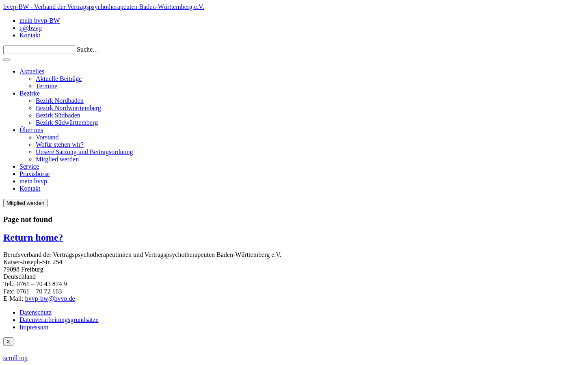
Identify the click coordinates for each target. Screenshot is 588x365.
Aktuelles (32, 71)
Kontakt (30, 35)
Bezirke (30, 93)
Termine (46, 86)
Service (29, 166)
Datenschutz (36, 312)
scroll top (15, 358)
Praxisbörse (35, 174)
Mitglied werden (57, 159)
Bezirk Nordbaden (60, 101)
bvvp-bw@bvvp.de (50, 299)
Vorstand (47, 137)
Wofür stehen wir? (60, 144)
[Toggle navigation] (6, 60)
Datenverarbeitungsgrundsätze (59, 320)
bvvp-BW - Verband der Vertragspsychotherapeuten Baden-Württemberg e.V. (104, 7)
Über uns (31, 130)
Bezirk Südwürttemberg (67, 123)
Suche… (88, 49)
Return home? (33, 237)
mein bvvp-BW (40, 21)
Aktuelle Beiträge (59, 79)
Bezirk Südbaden (58, 115)
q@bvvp (31, 28)
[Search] (39, 50)
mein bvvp (33, 181)
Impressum (34, 327)
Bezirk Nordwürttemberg (68, 108)
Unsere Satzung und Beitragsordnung (84, 152)
